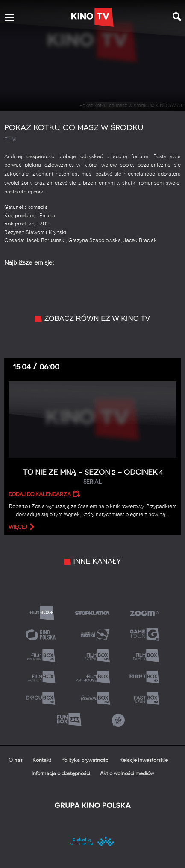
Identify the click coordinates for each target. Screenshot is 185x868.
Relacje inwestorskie (144, 760)
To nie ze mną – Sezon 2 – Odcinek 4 (92, 477)
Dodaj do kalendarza (40, 494)
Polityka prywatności (85, 760)
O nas (16, 760)
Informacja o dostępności (61, 774)
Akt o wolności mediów (127, 774)
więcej (18, 527)
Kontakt (42, 760)
